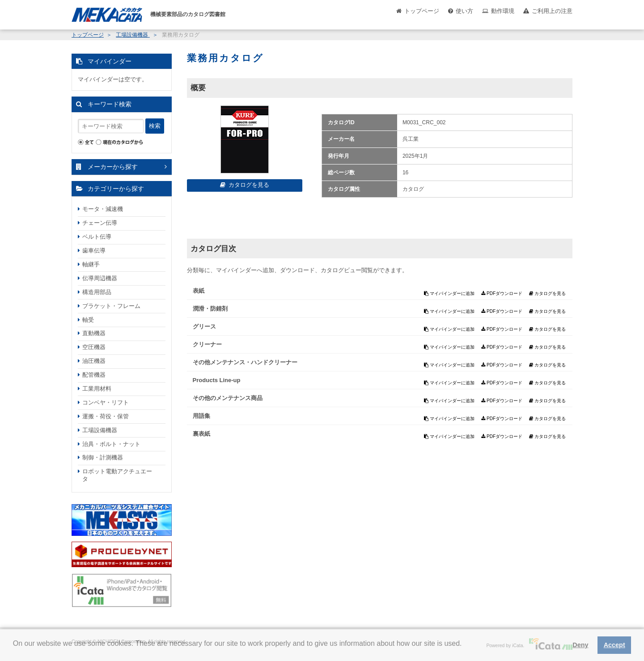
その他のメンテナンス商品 (228, 398)
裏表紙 (201, 434)
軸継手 (91, 264)
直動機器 (94, 333)
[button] (14, 650)
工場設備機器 (133, 35)
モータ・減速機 (103, 209)
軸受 (88, 320)
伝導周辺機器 (100, 278)
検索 (155, 126)
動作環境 (503, 11)
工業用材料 (97, 389)
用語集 (201, 416)
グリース (204, 326)
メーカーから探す (113, 167)
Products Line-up (217, 380)
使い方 (464, 11)
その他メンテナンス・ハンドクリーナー (245, 362)
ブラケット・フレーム (111, 306)
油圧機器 (94, 361)
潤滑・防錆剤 (210, 309)
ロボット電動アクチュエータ (117, 475)
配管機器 (94, 375)
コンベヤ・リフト (106, 402)
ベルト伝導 (97, 237)
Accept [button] (614, 645)
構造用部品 (97, 292)
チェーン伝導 (100, 223)
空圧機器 (94, 347)
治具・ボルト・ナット (111, 444)
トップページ (422, 11)
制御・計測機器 (103, 457)
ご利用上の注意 (552, 11)
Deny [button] (580, 645)
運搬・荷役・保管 (106, 416)
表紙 (199, 291)
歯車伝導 (94, 251)
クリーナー (207, 344)
